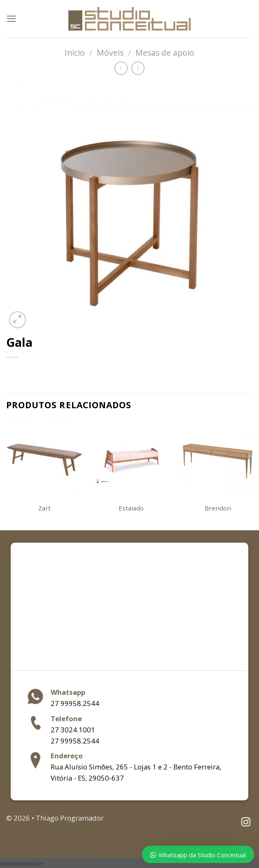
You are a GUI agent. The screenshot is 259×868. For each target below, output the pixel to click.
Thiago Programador (69, 863)
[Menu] (12, 19)
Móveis (110, 53)
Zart (44, 508)
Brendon (218, 508)
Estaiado (131, 508)
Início (75, 53)
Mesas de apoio (165, 53)
